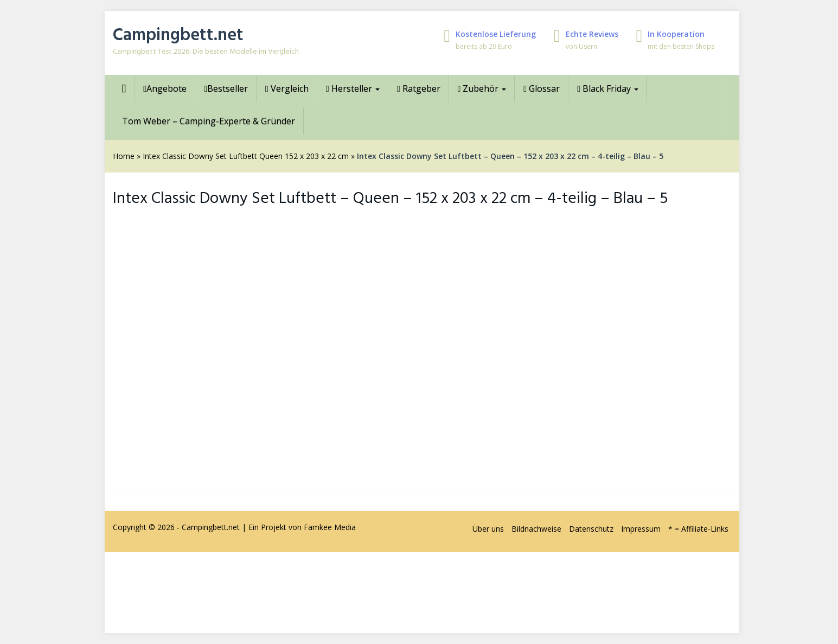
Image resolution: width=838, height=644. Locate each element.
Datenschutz (591, 529)
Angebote (165, 88)
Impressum (641, 529)
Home (124, 156)
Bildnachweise (536, 529)
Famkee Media (330, 527)
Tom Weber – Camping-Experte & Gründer (209, 121)
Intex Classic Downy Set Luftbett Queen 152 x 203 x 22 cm (246, 156)
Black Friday (608, 88)
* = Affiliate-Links (698, 529)
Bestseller (226, 88)
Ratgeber (419, 88)
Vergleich (287, 88)
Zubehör (482, 88)
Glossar (542, 88)
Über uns (488, 529)
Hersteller (353, 88)
